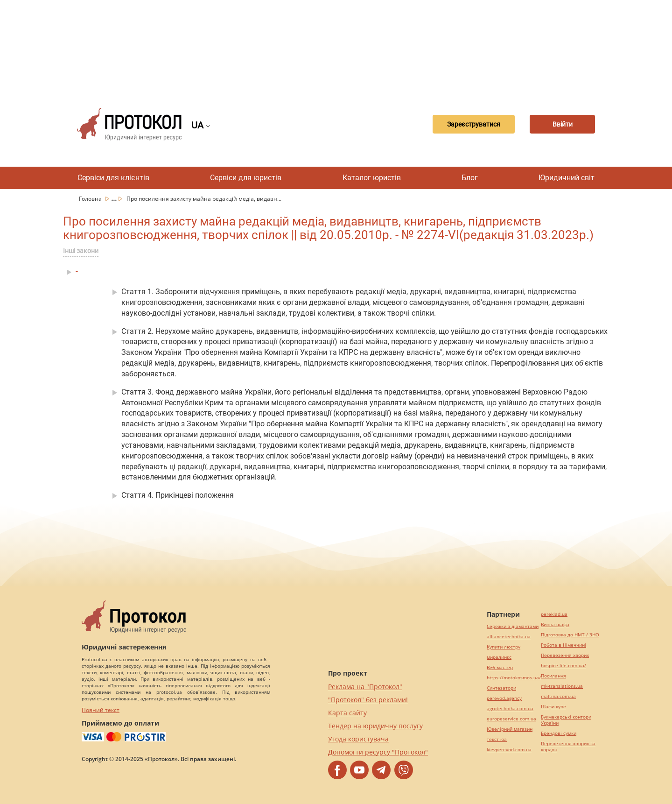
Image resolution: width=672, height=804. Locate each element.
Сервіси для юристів (246, 178)
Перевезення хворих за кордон (568, 747)
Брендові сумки (559, 733)
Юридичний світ (567, 178)
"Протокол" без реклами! (368, 700)
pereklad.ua (554, 614)
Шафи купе (553, 707)
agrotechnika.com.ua (510, 709)
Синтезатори (501, 688)
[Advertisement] (336, 47)
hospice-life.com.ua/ (563, 666)
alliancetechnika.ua (509, 637)
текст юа (497, 739)
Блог (470, 178)
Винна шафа (555, 624)
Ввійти (563, 124)
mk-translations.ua (562, 686)
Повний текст (101, 710)
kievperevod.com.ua (509, 750)
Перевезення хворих (565, 655)
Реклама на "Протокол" (365, 687)
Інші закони (81, 251)
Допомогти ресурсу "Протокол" (378, 752)
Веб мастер (500, 667)
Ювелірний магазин (510, 729)
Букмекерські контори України (566, 720)
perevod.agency (504, 698)
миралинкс (499, 657)
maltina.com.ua (558, 696)
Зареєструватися (474, 124)
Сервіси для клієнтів (113, 178)
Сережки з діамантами (513, 626)
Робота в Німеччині (563, 645)
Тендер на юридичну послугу (375, 726)
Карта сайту (347, 713)
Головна (91, 199)
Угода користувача (358, 739)
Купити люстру (504, 647)
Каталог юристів (372, 178)
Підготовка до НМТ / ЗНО (570, 635)
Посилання (553, 676)
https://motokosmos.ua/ (514, 678)
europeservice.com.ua (511, 719)
